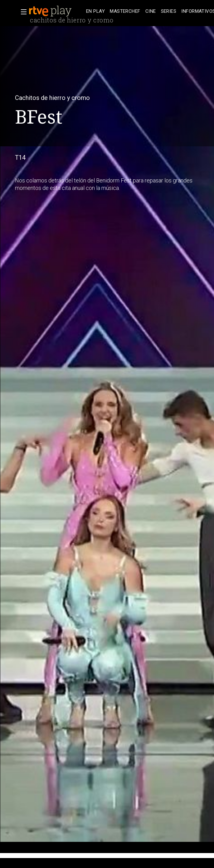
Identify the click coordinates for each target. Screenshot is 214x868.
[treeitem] (95, 11)
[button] (22, 12)
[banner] (56, 11)
